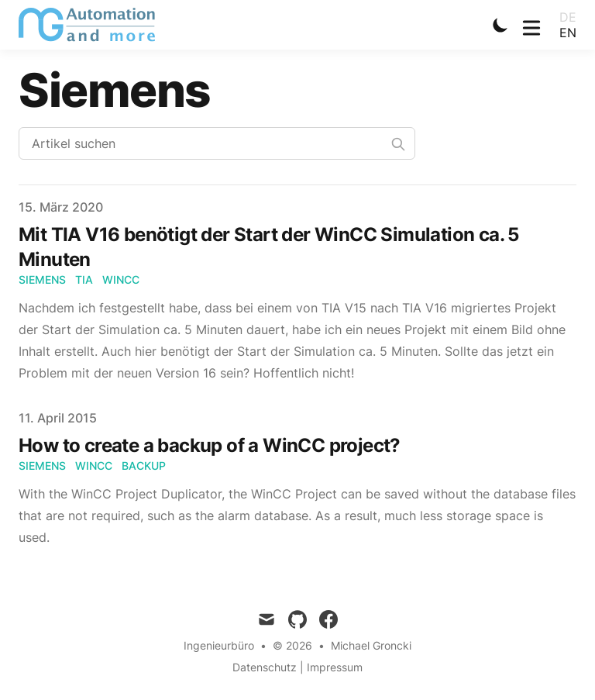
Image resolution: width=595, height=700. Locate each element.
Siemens (42, 279)
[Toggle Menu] (531, 25)
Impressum (335, 667)
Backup (144, 466)
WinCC (121, 279)
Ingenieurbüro (219, 645)
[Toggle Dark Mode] (500, 25)
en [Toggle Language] (568, 33)
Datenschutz (265, 667)
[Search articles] (217, 143)
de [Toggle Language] (568, 17)
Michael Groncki (371, 645)
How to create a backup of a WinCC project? (210, 445)
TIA (84, 279)
